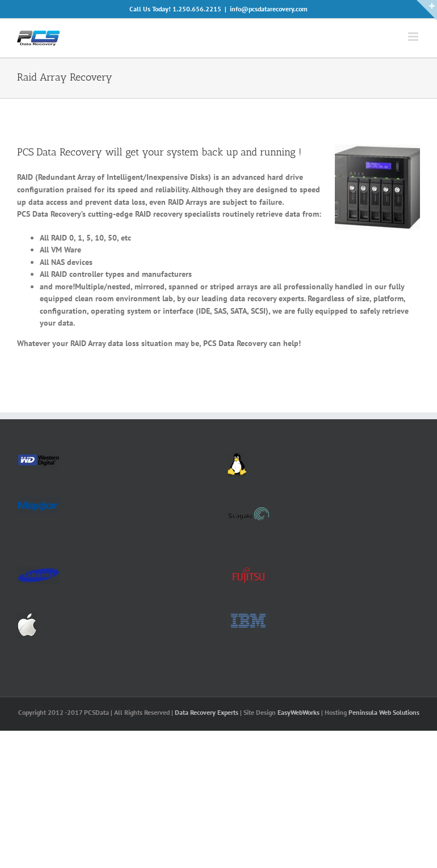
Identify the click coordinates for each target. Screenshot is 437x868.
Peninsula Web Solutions (384, 712)
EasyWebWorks (299, 712)
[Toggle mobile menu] (414, 37)
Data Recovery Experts (207, 712)
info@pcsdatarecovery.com (269, 9)
